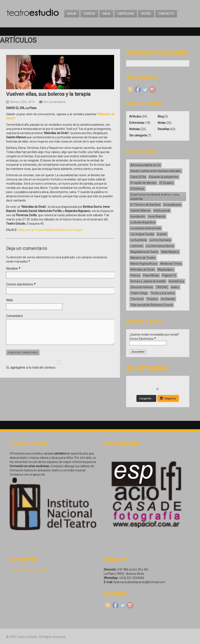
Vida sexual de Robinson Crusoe (152, 305)
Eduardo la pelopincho (164, 177)
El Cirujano (167, 183)
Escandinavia (172, 205)
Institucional (162, 211)
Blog (161, 116)
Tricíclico (152, 299)
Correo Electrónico (143, 339)
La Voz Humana (160, 240)
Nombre (13, 269)
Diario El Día (138, 177)
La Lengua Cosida (142, 234)
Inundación (138, 216)
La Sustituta (139, 240)
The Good (137, 299)
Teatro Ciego (139, 293)
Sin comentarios (55, 102)
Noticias (135, 129)
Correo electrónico (21, 284)
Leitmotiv (137, 246)
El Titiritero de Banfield (145, 205)
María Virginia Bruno (144, 264)
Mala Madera (170, 252)
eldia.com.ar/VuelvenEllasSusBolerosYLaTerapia (50, 230)
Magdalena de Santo (144, 252)
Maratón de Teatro (143, 258)
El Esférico (137, 189)
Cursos (89, 14)
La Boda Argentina (143, 222)
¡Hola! (72, 14)
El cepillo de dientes (143, 183)
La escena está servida (146, 228)
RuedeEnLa (176, 281)
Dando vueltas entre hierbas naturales (156, 171)
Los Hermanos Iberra (160, 246)
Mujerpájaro (166, 269)
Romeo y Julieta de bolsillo (148, 281)
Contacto (166, 14)
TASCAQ (162, 287)
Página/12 (169, 275)
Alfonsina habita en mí (145, 165)
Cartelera (126, 14)
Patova (135, 275)
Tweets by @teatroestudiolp (29, 569)
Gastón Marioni (141, 211)
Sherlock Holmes (142, 287)
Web (9, 300)
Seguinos (168, 398)
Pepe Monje (151, 275)
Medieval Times (171, 264)
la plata (162, 234)
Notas (146, 14)
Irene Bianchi (157, 216)
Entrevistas (137, 123)
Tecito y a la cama (163, 293)
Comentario (15, 316)
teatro (175, 287)
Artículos (135, 116)
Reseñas (163, 129)
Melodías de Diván (143, 269)
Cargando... (146, 398)
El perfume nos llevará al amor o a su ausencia (155, 197)
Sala (106, 14)
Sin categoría (138, 135)
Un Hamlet (168, 299)
